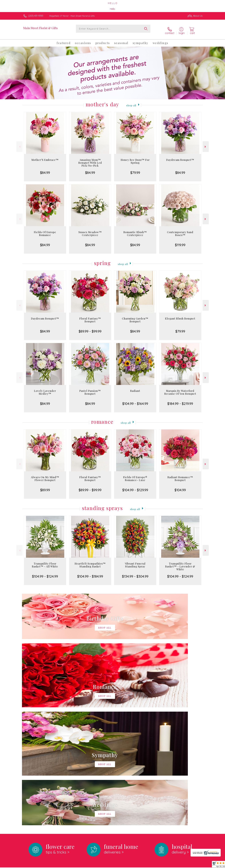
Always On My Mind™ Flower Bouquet (45, 476)
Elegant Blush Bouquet (180, 315)
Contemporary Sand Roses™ (180, 231)
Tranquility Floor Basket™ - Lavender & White (180, 563)
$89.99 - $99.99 (90, 328)
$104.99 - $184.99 (90, 573)
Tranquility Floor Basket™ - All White (45, 562)
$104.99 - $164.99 (135, 401)
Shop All (131, 102)
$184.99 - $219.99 (180, 401)
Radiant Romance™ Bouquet (180, 476)
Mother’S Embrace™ (45, 157)
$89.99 (45, 487)
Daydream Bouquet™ (180, 157)
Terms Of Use (140, 865)
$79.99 (135, 170)
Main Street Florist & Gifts (40, 28)
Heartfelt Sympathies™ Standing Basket (90, 562)
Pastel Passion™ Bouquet (90, 389)
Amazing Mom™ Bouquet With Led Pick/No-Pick (90, 160)
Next (206, 144)
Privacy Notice (157, 865)
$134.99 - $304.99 (135, 573)
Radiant (135, 388)
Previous (19, 144)
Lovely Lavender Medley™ (45, 389)
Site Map (195, 865)
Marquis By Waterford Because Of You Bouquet (180, 389)
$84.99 (45, 170)
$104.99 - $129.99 (135, 487)
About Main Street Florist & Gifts (42, 752)
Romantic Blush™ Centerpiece (135, 231)
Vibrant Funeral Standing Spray (135, 562)
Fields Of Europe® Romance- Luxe (135, 476)
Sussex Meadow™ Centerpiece (90, 231)
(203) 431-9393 (36, 16)
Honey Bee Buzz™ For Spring (135, 158)
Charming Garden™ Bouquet (135, 317)
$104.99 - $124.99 (45, 573)
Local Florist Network (177, 865)
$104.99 (180, 487)
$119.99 (180, 242)
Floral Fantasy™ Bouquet (90, 317)
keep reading (126, 758)
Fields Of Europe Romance (45, 231)
